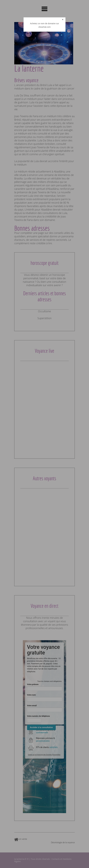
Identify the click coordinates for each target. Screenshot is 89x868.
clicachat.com (45, 27)
